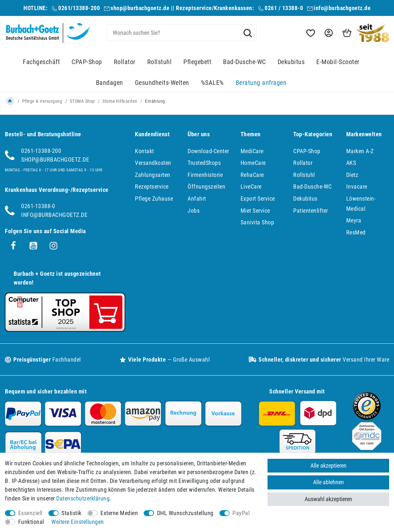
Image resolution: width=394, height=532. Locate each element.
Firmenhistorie (205, 175)
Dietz (352, 175)
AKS (351, 163)
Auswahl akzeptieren (328, 499)
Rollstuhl (160, 62)
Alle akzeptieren (328, 465)
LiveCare (251, 186)
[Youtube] (33, 246)
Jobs (194, 211)
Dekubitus (291, 62)
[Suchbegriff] (182, 33)
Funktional (31, 522)
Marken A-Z (360, 151)
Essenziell (30, 513)
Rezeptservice (152, 186)
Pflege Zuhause (154, 199)
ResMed (356, 232)
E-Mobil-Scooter (338, 62)
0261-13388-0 (38, 206)
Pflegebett (197, 62)
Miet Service (255, 211)
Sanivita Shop (257, 222)
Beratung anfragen (261, 83)
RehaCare (252, 175)
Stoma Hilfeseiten (120, 101)
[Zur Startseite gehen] (10, 101)
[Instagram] (54, 246)
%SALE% (212, 83)
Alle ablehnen (328, 482)
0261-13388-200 (41, 151)
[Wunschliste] (310, 33)
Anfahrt (197, 199)
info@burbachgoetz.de (342, 8)
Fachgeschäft (41, 62)
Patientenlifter (311, 211)
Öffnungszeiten (206, 186)
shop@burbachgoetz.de (140, 8)
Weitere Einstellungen (78, 522)
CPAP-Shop (87, 62)
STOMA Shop (82, 101)
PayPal (241, 513)
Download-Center (208, 151)
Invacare (357, 186)
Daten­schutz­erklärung (83, 498)
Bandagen (110, 83)
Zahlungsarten (153, 175)
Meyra (354, 220)
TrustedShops (204, 163)
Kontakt (144, 151)
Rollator (125, 62)
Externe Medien (119, 513)
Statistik (72, 513)
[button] (328, 33)
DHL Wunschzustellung (185, 513)
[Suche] (248, 33)
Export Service (258, 199)
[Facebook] (13, 246)
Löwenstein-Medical (361, 204)
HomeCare (253, 163)
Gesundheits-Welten (162, 83)
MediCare (252, 151)
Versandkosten (153, 163)
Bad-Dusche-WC (244, 62)
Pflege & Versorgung (42, 101)
